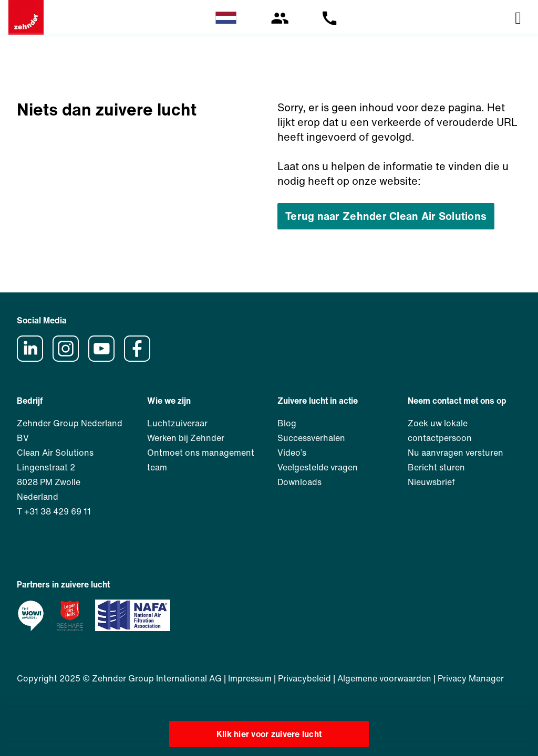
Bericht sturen (436, 467)
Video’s (292, 453)
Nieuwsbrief (431, 482)
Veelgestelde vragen (318, 467)
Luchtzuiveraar (177, 423)
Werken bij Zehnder (186, 438)
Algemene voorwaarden (384, 678)
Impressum (250, 678)
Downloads (299, 482)
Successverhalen (311, 438)
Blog (287, 423)
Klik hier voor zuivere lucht (269, 734)
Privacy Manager (471, 678)
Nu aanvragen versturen (456, 453)
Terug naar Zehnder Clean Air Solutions (386, 216)
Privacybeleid (304, 678)
